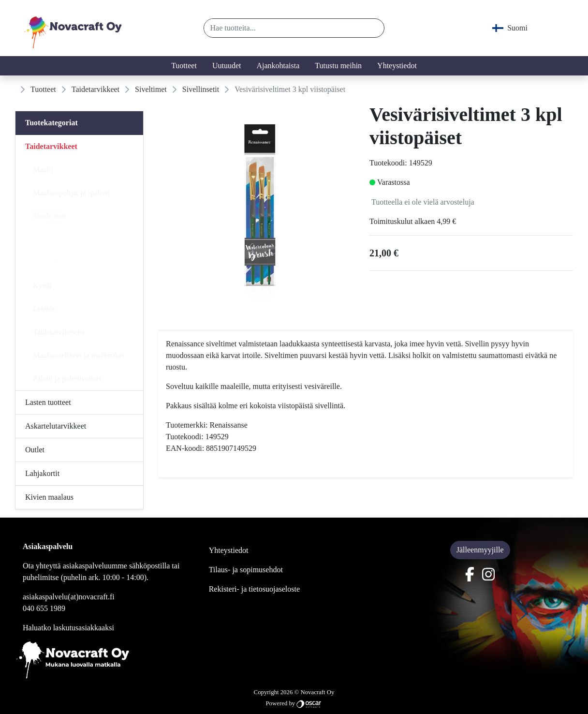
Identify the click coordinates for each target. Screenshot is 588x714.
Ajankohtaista (278, 66)
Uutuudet (227, 66)
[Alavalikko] (133, 147)
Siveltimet (151, 89)
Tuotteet (184, 66)
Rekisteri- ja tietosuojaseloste (254, 589)
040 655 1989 (44, 608)
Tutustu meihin (338, 66)
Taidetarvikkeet (96, 89)
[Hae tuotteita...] (283, 28)
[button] (373, 28)
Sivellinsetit (201, 89)
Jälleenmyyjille (480, 550)
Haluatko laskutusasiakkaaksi (68, 628)
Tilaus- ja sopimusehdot (246, 570)
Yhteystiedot (397, 66)
